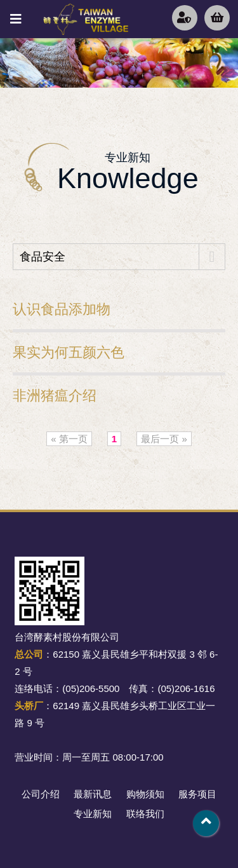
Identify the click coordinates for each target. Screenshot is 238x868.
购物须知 (145, 794)
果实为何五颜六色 (69, 352)
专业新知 (93, 814)
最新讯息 (93, 794)
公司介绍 (41, 794)
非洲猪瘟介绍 (55, 396)
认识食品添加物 (62, 309)
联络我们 (145, 814)
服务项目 (197, 794)
